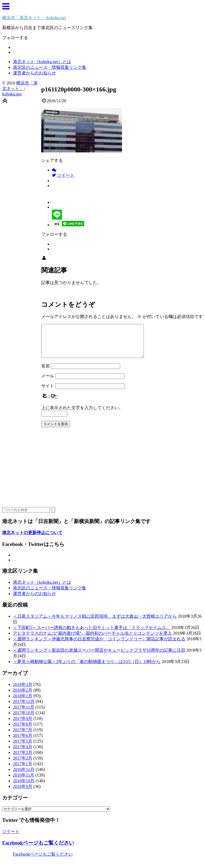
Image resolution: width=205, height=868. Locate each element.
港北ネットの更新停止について (32, 539)
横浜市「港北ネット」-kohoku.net (34, 18)
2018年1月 (23, 702)
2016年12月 (24, 776)
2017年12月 (24, 708)
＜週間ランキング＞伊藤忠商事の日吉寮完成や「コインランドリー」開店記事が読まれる (99, 645)
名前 (46, 372)
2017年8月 (23, 731)
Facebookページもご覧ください (38, 849)
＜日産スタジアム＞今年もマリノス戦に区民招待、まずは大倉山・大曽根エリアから (95, 623)
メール (48, 382)
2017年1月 (23, 770)
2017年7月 (23, 736)
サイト (48, 392)
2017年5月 (23, 748)
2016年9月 (23, 793)
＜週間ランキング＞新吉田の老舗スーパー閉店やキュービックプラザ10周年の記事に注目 (99, 657)
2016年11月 (24, 782)
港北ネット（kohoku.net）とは (42, 62)
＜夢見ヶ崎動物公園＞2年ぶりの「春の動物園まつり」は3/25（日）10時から (87, 668)
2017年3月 (23, 759)
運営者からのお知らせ (34, 73)
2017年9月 (23, 725)
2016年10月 (24, 787)
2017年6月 (23, 742)
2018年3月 (23, 691)
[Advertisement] (102, 476)
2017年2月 (23, 765)
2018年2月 (23, 697)
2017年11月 (24, 714)
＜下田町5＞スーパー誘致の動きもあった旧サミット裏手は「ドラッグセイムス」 (92, 634)
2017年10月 (24, 719)
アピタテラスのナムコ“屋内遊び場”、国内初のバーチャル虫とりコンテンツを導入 (92, 640)
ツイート (11, 838)
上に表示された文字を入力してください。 (82, 414)
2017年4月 (23, 753)
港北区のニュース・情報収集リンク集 (50, 67)
